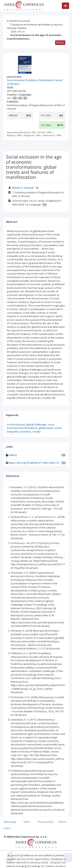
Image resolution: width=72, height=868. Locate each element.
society (36, 432)
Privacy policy (46, 822)
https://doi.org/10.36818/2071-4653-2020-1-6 (34, 463)
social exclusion (16, 424)
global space (46, 428)
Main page (10, 822)
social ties (25, 432)
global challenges (37, 424)
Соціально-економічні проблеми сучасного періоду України (35, 26)
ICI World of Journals (18, 21)
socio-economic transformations (31, 426)
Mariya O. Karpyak (23, 188)
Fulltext (13, 455)
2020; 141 (18, 32)
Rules (27, 822)
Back (60, 42)
